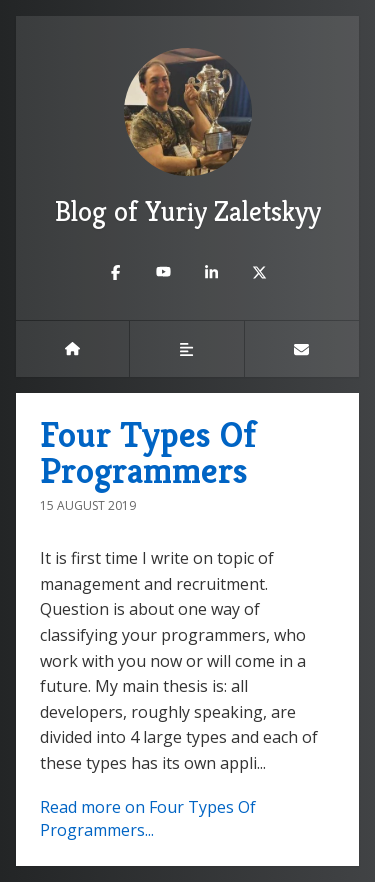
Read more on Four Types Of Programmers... (148, 818)
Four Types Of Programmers (148, 452)
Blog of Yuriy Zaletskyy (188, 138)
